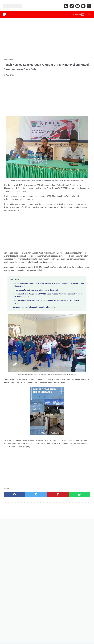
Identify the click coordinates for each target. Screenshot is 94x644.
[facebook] (65, 4)
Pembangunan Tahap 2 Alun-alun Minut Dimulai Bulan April (35, 288)
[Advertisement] (47, 36)
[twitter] (71, 4)
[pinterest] (58, 492)
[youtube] (82, 4)
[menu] (5, 12)
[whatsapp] (88, 4)
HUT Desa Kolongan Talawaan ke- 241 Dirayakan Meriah (34, 305)
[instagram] (76, 4)
